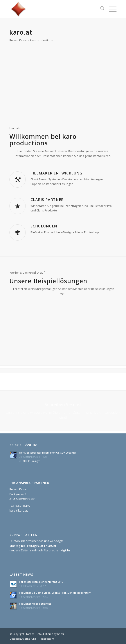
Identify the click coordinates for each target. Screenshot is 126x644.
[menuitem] (100, 9)
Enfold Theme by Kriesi (50, 634)
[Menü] (111, 9)
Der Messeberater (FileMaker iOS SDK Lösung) (48, 453)
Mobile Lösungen (32, 461)
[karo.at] (52, 9)
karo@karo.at (19, 510)
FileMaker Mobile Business (35, 604)
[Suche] (100, 9)
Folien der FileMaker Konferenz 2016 (41, 582)
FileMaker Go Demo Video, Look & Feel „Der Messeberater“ (55, 593)
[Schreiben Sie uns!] (63, 411)
